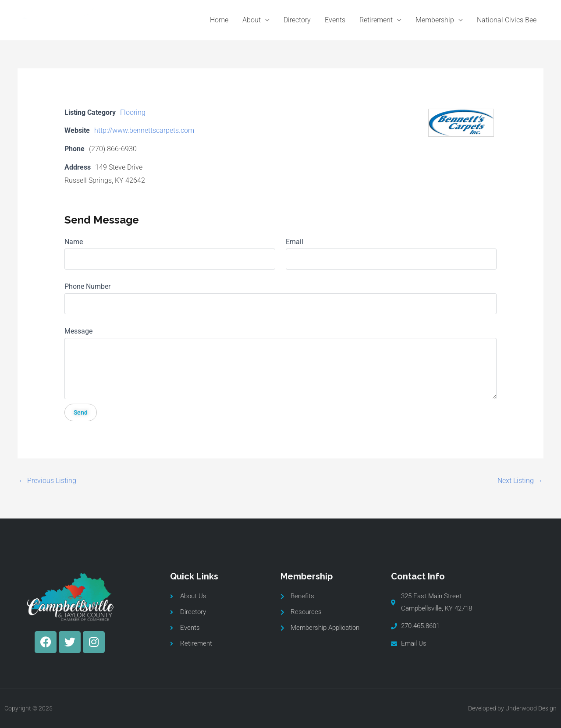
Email (295, 242)
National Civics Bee (507, 20)
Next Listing (520, 481)
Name (74, 242)
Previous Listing (47, 481)
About (252, 20)
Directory (297, 20)
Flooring (133, 112)
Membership (435, 20)
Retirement (376, 20)
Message (78, 331)
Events (335, 20)
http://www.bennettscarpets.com (144, 130)
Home (219, 20)
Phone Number (87, 286)
